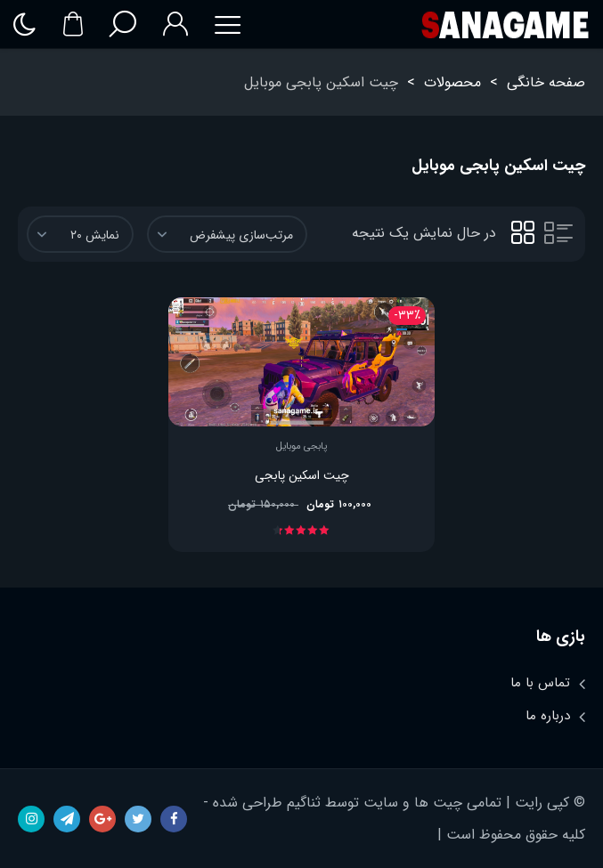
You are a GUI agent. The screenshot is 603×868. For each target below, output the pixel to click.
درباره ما (548, 716)
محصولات (452, 82)
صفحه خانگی (546, 82)
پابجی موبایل (301, 447)
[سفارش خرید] (227, 234)
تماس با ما (540, 683)
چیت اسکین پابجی (302, 475)
